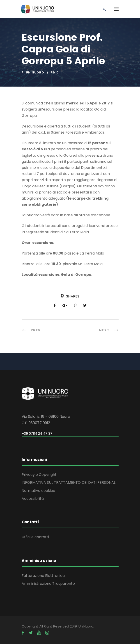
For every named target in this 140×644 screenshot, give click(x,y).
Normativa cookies (38, 491)
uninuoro (35, 72)
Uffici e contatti (35, 537)
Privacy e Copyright (39, 475)
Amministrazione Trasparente (48, 584)
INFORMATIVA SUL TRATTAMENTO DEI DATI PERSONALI (69, 482)
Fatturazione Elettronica (43, 576)
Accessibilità (33, 499)
